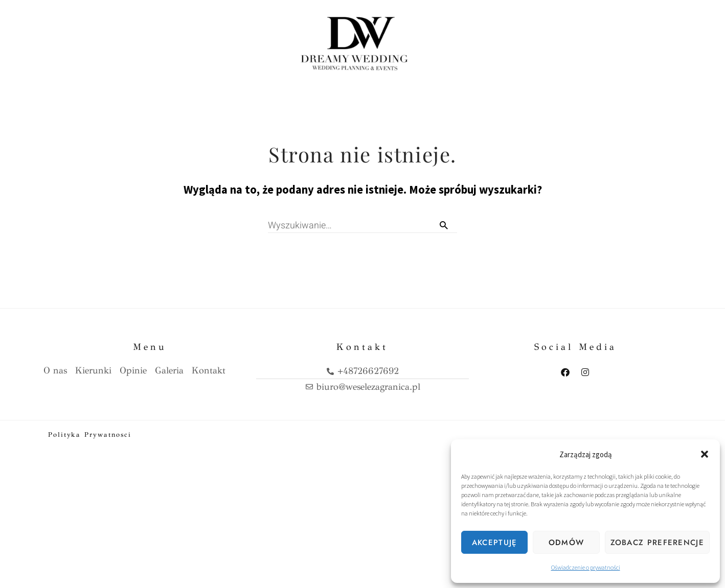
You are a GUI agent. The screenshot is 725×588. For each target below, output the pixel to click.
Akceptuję (495, 543)
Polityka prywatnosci (90, 432)
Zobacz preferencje (657, 543)
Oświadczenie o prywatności (586, 567)
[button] (705, 454)
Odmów (567, 543)
